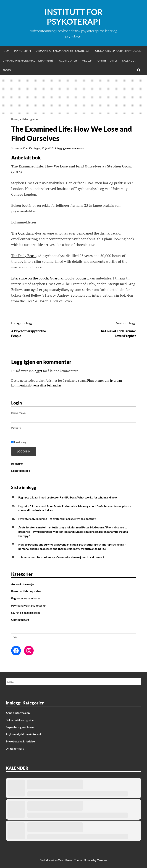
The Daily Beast (23, 256)
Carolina (102, 860)
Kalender (129, 61)
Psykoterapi (23, 51)
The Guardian (22, 233)
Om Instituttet (107, 61)
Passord (16, 427)
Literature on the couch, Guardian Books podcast (49, 278)
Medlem (87, 61)
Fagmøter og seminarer (26, 598)
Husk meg (19, 442)
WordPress (65, 860)
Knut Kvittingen (32, 148)
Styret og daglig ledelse (26, 613)
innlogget (36, 371)
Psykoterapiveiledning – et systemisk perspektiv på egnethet (57, 519)
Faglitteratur (67, 61)
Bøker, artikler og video (25, 119)
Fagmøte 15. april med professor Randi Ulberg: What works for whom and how (68, 497)
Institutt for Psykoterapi (73, 17)
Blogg (7, 70)
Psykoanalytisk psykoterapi (29, 605)
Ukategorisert (20, 620)
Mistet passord (21, 471)
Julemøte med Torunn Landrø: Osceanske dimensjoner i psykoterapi (61, 557)
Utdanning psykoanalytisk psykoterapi (63, 51)
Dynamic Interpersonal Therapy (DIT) (28, 61)
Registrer (17, 463)
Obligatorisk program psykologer (119, 51)
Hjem (6, 51)
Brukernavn (18, 413)
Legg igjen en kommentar (71, 148)
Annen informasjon (23, 584)
